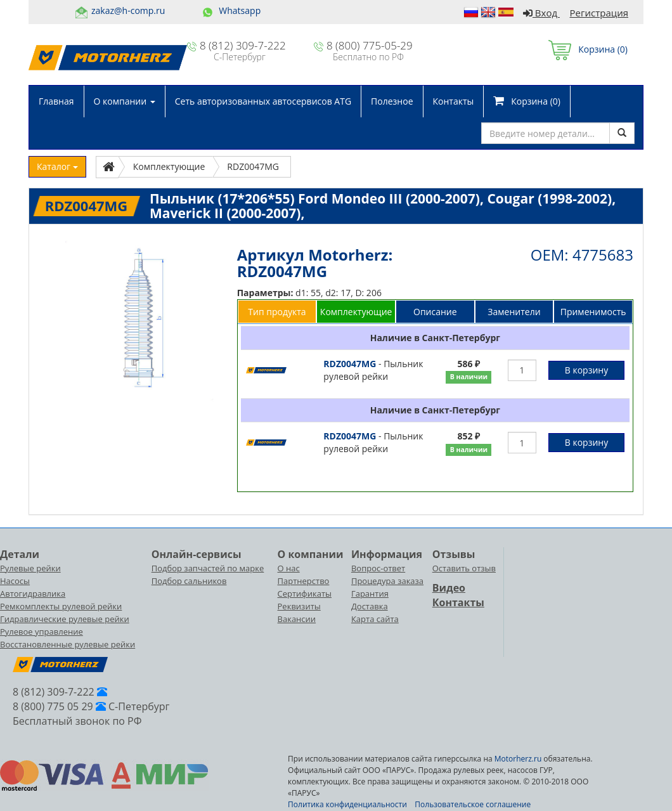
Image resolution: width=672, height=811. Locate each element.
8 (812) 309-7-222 (243, 45)
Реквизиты (299, 606)
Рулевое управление (42, 632)
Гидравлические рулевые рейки (65, 619)
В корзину (586, 370)
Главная (56, 101)
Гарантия (370, 594)
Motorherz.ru (518, 759)
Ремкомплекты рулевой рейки (61, 606)
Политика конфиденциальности (347, 804)
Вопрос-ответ (378, 568)
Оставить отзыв (464, 568)
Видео (449, 588)
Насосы (15, 581)
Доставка (370, 606)
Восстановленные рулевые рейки (68, 644)
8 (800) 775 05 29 (53, 706)
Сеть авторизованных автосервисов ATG (263, 101)
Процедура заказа (387, 581)
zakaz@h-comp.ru (128, 10)
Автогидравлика (33, 594)
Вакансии (297, 619)
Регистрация (599, 13)
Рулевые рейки (30, 568)
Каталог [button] (57, 166)
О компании (125, 101)
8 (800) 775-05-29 (370, 45)
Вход (541, 13)
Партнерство (304, 581)
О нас (289, 568)
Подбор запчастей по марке (208, 568)
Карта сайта (375, 619)
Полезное (392, 101)
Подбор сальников (189, 581)
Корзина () (588, 49)
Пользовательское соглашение (473, 804)
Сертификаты (305, 594)
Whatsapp (240, 10)
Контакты (454, 101)
